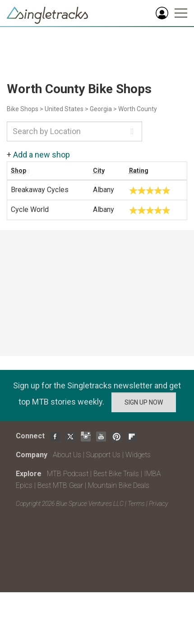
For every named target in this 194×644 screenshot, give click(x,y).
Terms (136, 504)
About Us (67, 455)
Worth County (138, 109)
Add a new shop (42, 155)
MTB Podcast (68, 474)
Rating (139, 171)
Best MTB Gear (60, 485)
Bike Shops (23, 109)
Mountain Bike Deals (119, 485)
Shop (18, 171)
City (99, 171)
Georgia (101, 109)
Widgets (138, 455)
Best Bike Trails (116, 474)
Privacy (158, 504)
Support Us (103, 455)
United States (64, 109)
